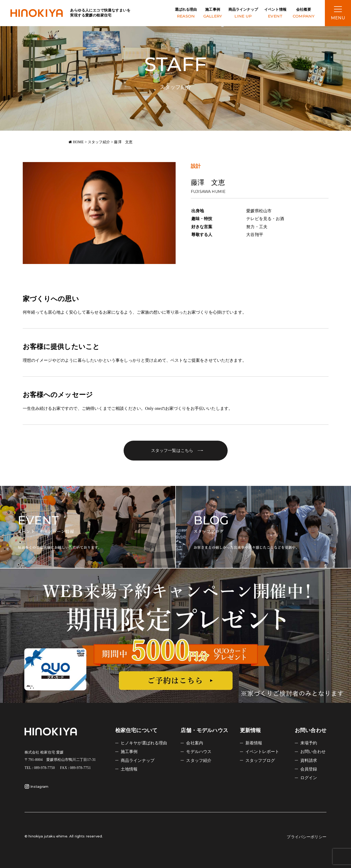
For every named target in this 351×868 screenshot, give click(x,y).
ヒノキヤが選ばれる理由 (144, 743)
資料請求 (309, 760)
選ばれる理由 (186, 13)
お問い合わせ (313, 752)
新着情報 (254, 743)
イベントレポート (262, 752)
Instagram (36, 786)
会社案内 (195, 743)
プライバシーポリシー (307, 837)
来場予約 (309, 743)
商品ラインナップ (243, 13)
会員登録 (309, 769)
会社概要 (304, 13)
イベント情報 (275, 13)
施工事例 (213, 13)
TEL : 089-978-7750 (40, 768)
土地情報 (129, 769)
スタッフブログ (260, 760)
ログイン (309, 778)
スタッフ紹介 (199, 760)
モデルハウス (199, 752)
